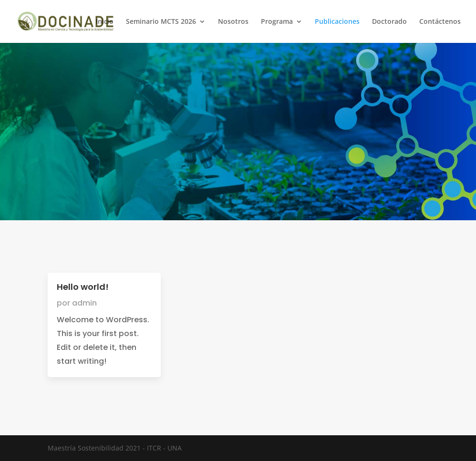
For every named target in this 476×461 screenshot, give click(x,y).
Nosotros (233, 22)
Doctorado (389, 22)
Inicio (105, 22)
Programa (277, 22)
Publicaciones (337, 22)
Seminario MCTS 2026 (161, 22)
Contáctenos (440, 22)
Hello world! (83, 287)
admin (84, 303)
